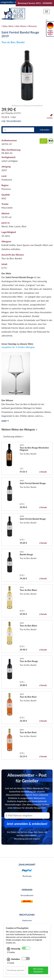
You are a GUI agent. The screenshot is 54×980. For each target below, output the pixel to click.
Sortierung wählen (13, 436)
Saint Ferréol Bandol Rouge (33, 483)
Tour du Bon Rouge (29, 661)
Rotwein (33, 26)
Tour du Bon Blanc (28, 590)
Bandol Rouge (26, 554)
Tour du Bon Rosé (28, 697)
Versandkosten (14, 121)
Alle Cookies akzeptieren (38, 970)
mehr (5, 421)
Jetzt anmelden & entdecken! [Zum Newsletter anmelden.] (27, 824)
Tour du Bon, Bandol (13, 42)
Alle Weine (21, 26)
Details (44, 472)
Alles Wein (8, 26)
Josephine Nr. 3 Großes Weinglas (18, 347)
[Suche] (47, 21)
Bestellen (45, 130)
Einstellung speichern (16, 970)
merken (50, 116)
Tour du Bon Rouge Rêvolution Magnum (34, 449)
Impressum (27, 920)
